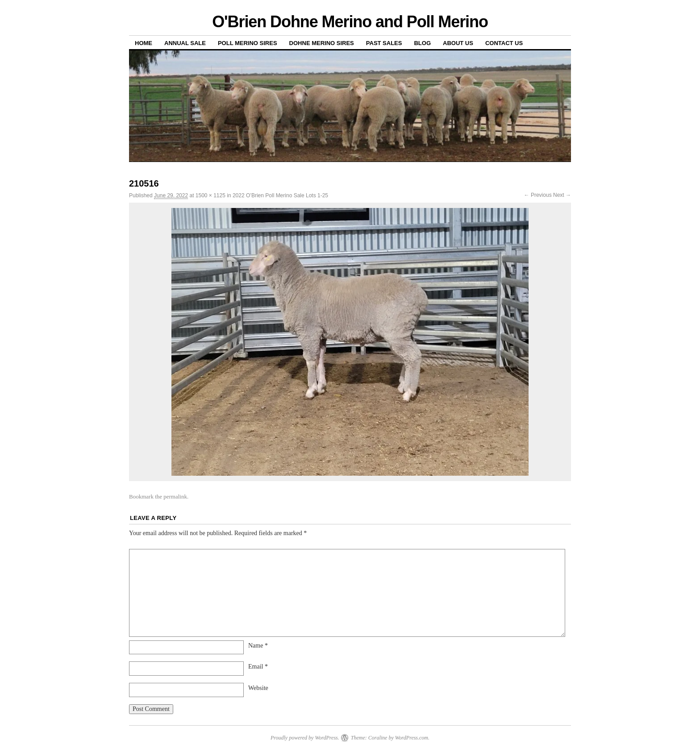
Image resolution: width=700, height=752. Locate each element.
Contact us (504, 43)
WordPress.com (412, 738)
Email (258, 667)
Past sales (384, 43)
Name (258, 646)
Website (258, 688)
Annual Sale (185, 43)
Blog (422, 43)
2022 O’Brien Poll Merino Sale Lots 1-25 (280, 195)
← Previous (538, 195)
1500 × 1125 (210, 195)
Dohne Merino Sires (322, 43)
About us (458, 43)
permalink (175, 496)
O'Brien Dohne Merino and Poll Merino (350, 22)
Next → (562, 195)
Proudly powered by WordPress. (305, 738)
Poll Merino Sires (248, 43)
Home (144, 43)
